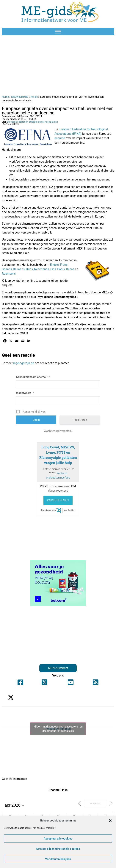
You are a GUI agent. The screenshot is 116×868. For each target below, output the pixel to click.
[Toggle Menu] (58, 32)
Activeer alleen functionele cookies (58, 849)
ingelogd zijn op (24, 363)
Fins (53, 269)
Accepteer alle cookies (58, 839)
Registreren (80, 420)
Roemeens (9, 274)
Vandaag (95, 804)
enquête (60, 138)
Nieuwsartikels (20, 97)
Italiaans (19, 269)
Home (5, 97)
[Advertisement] (58, 65)
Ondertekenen (58, 500)
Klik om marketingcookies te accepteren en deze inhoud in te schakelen (58, 729)
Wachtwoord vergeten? (58, 431)
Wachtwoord (25, 393)
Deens (70, 269)
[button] (110, 821)
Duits (29, 269)
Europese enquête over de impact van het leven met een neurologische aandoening (58, 111)
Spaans (7, 269)
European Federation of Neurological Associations (32, 122)
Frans (64, 265)
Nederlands (41, 269)
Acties (34, 97)
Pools (61, 269)
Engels (54, 265)
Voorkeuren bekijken (58, 859)
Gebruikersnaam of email (33, 377)
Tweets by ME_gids (58, 729)
